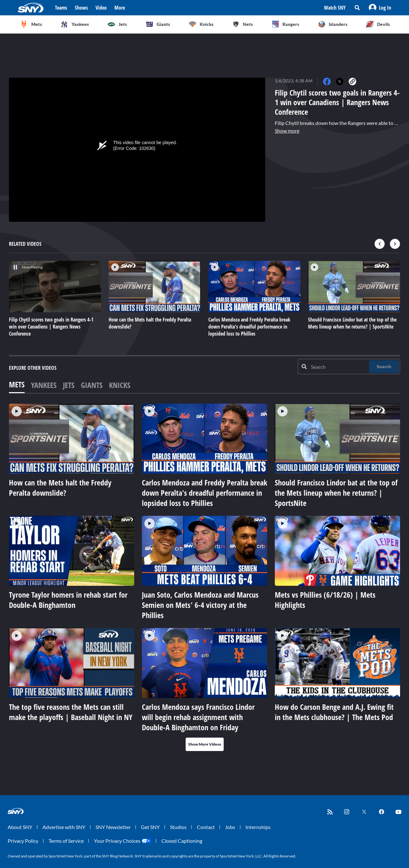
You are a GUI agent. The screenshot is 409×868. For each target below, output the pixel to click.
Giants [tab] (92, 385)
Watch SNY (335, 8)
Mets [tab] (17, 384)
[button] (380, 8)
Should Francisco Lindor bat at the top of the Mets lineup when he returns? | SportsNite (336, 493)
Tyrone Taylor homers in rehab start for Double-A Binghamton (68, 600)
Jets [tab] (69, 385)
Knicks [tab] (120, 385)
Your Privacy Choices (117, 841)
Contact (206, 827)
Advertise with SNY (64, 827)
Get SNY (150, 827)
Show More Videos (205, 744)
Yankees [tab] (44, 385)
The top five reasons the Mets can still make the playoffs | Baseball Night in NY (71, 712)
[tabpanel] (204, 577)
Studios (178, 827)
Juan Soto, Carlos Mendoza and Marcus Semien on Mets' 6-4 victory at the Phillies (200, 605)
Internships (258, 827)
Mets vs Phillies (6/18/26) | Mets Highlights (325, 600)
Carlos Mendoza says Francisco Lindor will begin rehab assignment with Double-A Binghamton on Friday (198, 717)
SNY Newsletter (113, 827)
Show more (287, 131)
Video (101, 8)
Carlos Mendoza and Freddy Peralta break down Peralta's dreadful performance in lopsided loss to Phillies (204, 493)
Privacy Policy (23, 841)
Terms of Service (66, 841)
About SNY (20, 827)
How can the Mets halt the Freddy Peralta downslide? (60, 488)
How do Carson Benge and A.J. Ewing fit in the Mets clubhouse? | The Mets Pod (334, 712)
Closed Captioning (182, 841)
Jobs (230, 827)
